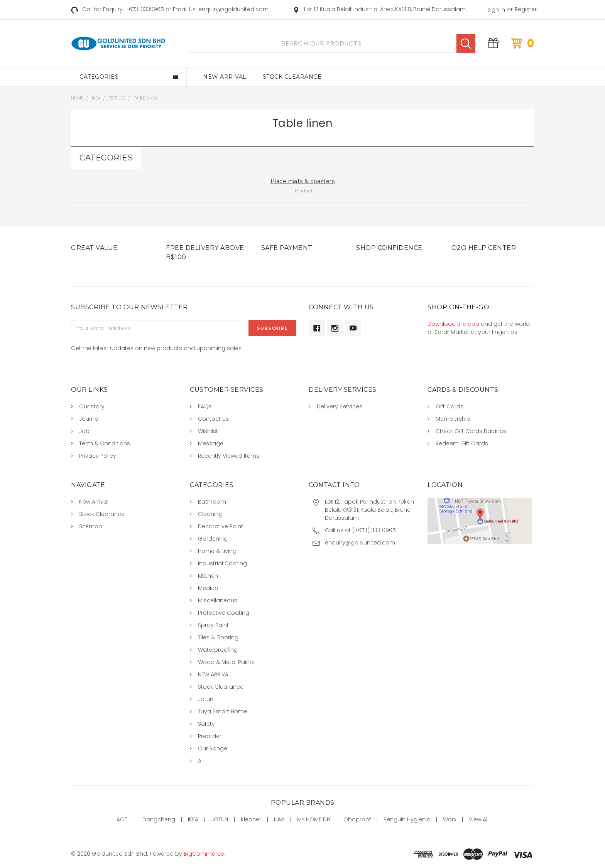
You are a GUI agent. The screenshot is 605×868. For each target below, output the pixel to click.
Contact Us (213, 419)
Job (84, 431)
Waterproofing (218, 650)
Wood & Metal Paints (226, 662)
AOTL (123, 819)
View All (479, 819)
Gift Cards (450, 406)
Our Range (213, 748)
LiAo (279, 819)
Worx (450, 819)
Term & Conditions (105, 443)
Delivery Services (340, 406)
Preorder (210, 736)
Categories (99, 77)
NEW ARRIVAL (214, 674)
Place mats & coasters (303, 181)
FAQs (205, 406)
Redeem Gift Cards (462, 443)
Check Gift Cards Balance (471, 431)
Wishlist (208, 431)
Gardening (213, 539)
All (201, 761)
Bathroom (212, 502)
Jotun (206, 699)
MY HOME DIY (314, 819)
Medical (209, 588)
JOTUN (220, 819)
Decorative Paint (221, 526)
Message (211, 443)
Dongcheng (159, 819)
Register (526, 9)
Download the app (453, 324)
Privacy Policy (98, 456)
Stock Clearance (292, 77)
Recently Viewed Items (229, 456)
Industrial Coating (222, 563)
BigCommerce (204, 854)
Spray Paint (213, 625)
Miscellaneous (218, 600)
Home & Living (217, 551)
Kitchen (208, 576)
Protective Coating (224, 613)
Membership (453, 419)
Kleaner (251, 819)
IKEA (193, 819)
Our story (92, 406)
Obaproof (357, 819)
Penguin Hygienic (407, 819)
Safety (206, 724)
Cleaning (210, 514)
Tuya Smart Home (223, 711)
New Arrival (225, 77)
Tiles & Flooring (218, 637)
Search (466, 43)
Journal (89, 419)
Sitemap (91, 526)
